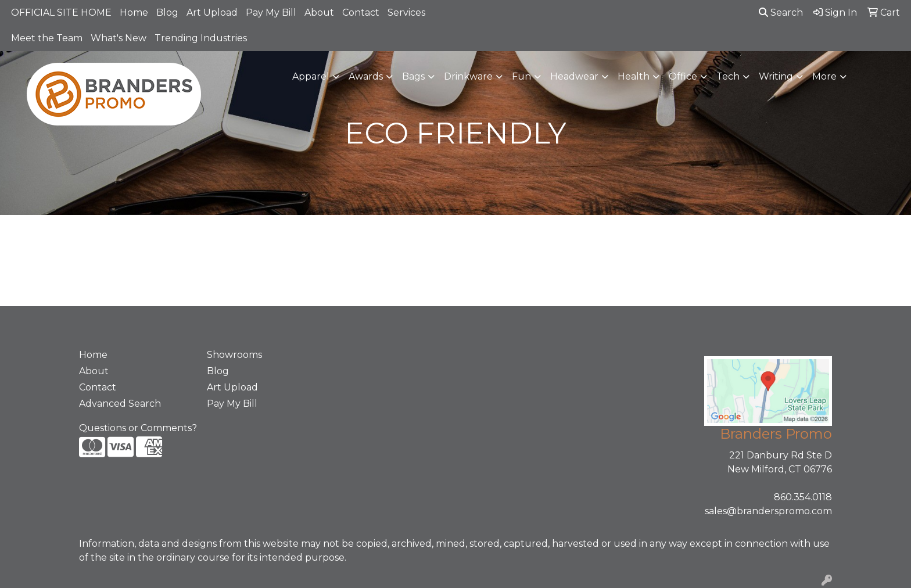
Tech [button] (728, 76)
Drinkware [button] (468, 76)
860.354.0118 (803, 497)
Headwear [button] (574, 76)
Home (134, 12)
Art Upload (212, 12)
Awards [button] (366, 76)
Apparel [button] (311, 76)
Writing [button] (776, 76)
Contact (361, 12)
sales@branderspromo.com (768, 511)
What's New (119, 38)
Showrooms (234, 355)
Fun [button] (521, 76)
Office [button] (683, 76)
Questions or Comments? (138, 428)
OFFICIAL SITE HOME (61, 12)
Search (781, 12)
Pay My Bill (271, 12)
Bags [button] (413, 76)
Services (406, 12)
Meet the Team (47, 38)
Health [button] (634, 76)
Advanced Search (120, 404)
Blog (167, 12)
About (319, 12)
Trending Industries (201, 38)
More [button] (824, 76)
